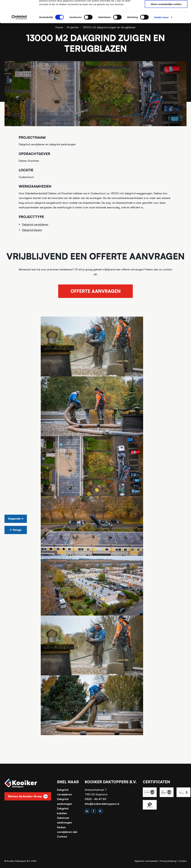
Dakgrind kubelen (63, 811)
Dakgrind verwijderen (35, 224)
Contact (62, 836)
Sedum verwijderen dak (67, 830)
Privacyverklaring (168, 861)
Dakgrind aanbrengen (65, 801)
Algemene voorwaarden (146, 861)
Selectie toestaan (166, 16)
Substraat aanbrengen (65, 820)
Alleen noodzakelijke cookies (166, 25)
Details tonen (161, 38)
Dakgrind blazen (32, 230)
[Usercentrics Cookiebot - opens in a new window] (19, 38)
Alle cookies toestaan (166, 7)
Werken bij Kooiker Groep (28, 796)
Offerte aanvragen (96, 291)
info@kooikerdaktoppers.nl (102, 804)
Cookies (183, 861)
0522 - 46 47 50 (95, 799)
